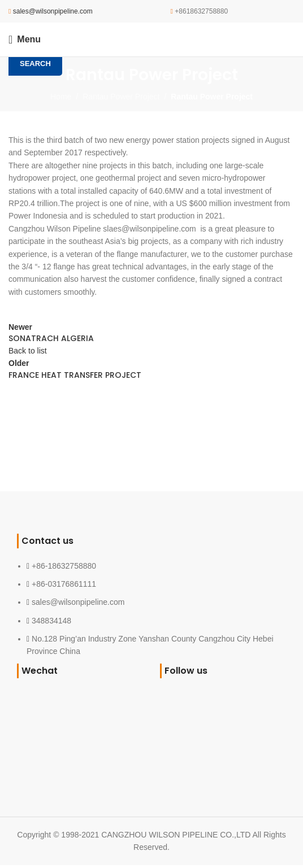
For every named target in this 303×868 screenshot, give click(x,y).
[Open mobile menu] (25, 40)
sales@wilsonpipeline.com (53, 11)
